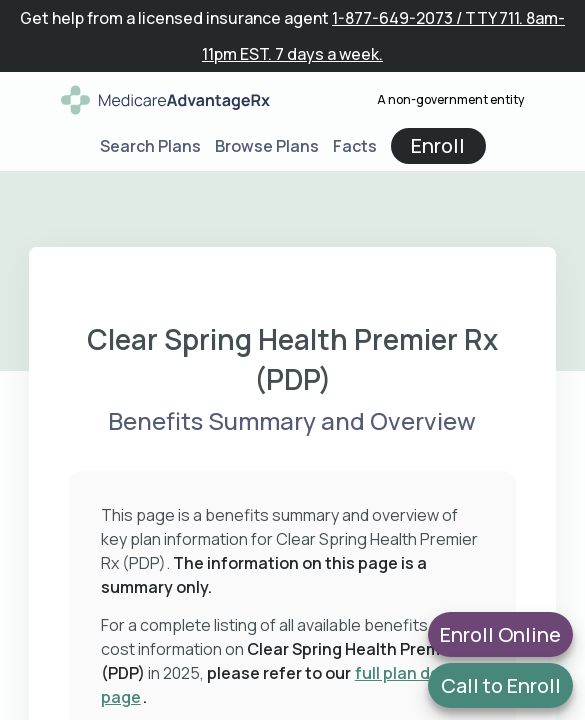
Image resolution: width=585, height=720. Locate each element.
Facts (355, 146)
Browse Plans (267, 146)
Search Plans (150, 146)
